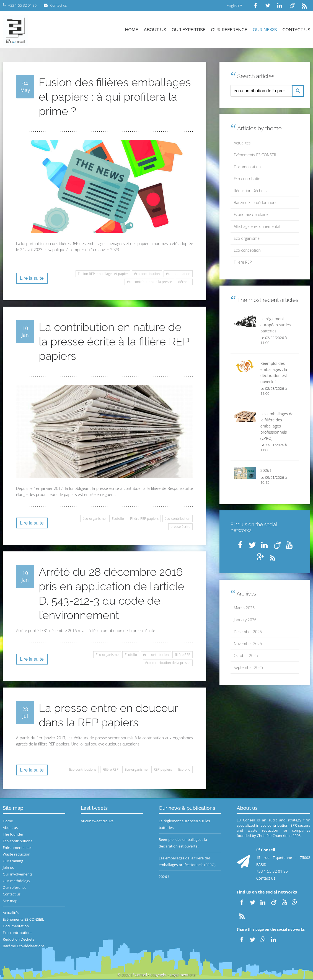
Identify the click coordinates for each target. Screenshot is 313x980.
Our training (13, 861)
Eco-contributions (83, 769)
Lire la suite (32, 278)
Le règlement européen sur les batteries (184, 824)
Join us (8, 867)
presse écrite (180, 527)
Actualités (242, 143)
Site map (10, 901)
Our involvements (18, 874)
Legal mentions (183, 975)
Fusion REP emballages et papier (103, 274)
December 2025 (248, 632)
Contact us (296, 30)
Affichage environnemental (257, 226)
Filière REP (110, 769)
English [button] (234, 5)
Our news (265, 30)
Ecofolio (118, 519)
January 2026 (245, 620)
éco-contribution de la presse (150, 282)
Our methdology (16, 881)
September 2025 (248, 667)
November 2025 (248, 644)
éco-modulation (178, 274)
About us (155, 30)
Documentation (247, 167)
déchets (184, 282)
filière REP (183, 655)
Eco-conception (247, 250)
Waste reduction (16, 854)
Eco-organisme (107, 655)
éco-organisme (94, 519)
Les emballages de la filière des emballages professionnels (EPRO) (187, 861)
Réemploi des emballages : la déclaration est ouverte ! (183, 843)
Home (132, 30)
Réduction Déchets (250, 191)
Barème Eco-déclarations (256, 203)
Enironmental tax (17, 847)
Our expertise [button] (188, 30)
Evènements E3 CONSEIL (255, 155)
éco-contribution (147, 274)
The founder (13, 834)
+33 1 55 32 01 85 (272, 871)
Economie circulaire (251, 214)
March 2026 (244, 608)
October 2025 (246, 656)
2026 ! (164, 877)
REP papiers (163, 769)
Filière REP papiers (144, 519)
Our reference (229, 30)
